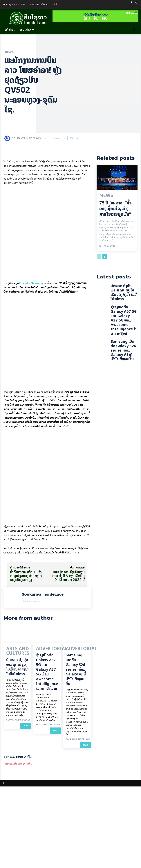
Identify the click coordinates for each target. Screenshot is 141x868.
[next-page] (105, 256)
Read (26, 805)
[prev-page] (99, 256)
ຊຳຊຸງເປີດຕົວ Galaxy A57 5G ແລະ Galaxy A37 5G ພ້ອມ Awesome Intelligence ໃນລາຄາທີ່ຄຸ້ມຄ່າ (47, 753)
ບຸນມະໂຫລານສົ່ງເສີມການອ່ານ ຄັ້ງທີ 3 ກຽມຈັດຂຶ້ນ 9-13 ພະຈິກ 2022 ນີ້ (68, 660)
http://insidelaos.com (31, 685)
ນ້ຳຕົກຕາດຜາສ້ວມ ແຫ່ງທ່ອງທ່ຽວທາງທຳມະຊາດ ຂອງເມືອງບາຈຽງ (26, 660)
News (9, 52)
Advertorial (45, 731)
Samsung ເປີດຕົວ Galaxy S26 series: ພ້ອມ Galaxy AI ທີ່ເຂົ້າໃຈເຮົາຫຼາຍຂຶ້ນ (76, 751)
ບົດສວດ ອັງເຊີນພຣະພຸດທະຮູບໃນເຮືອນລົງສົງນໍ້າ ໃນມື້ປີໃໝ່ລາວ (17, 746)
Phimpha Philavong (31, 245)
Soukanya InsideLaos (26, 138)
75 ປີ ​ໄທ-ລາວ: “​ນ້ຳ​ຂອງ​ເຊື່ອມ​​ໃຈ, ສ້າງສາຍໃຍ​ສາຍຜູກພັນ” (115, 207)
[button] (56, 4)
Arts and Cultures (13, 733)
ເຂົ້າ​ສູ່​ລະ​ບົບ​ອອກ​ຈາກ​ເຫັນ (19, 845)
